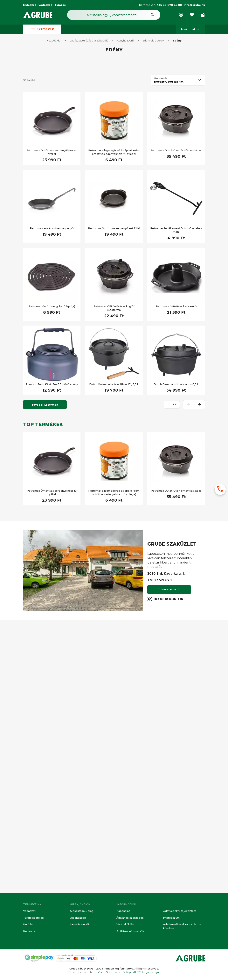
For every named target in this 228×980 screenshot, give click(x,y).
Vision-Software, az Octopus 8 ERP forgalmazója (128, 972)
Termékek (42, 30)
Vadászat (29, 911)
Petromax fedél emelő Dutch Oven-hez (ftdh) (176, 503)
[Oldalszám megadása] (170, 678)
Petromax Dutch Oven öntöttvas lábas (176, 424)
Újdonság (37, 261)
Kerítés (28, 925)
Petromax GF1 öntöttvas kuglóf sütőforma (114, 581)
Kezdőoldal (54, 41)
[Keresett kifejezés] (46, 181)
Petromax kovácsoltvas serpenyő (52, 502)
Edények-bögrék (153, 41)
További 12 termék (45, 678)
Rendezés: (161, 352)
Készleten (38, 192)
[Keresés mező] (114, 15)
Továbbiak (190, 30)
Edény (177, 41)
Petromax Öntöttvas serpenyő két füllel (114, 502)
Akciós (35, 202)
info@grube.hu (194, 5)
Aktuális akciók (80, 925)
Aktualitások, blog (82, 911)
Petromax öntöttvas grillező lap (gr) (52, 580)
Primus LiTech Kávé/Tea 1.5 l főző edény (52, 658)
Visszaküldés (125, 925)
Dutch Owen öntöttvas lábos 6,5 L (176, 658)
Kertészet (30, 931)
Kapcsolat (123, 911)
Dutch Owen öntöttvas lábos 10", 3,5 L (114, 658)
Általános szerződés (130, 918)
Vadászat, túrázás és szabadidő (89, 41)
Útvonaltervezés (169, 863)
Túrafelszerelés (33, 918)
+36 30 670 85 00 (169, 5)
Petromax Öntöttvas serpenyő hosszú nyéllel (52, 425)
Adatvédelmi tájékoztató (180, 911)
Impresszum (171, 918)
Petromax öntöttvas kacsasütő (176, 580)
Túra (34, 325)
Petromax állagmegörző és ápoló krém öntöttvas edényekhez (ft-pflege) (114, 425)
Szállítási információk (130, 931)
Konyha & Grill (125, 41)
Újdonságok (77, 918)
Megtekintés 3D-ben (165, 872)
